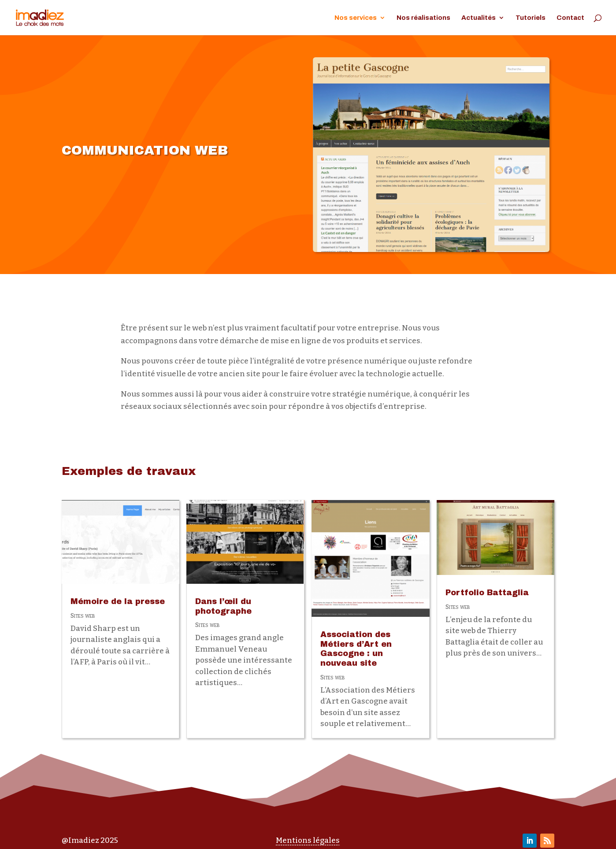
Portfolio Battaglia (487, 593)
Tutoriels (531, 18)
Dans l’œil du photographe (223, 606)
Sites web (83, 616)
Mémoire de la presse (118, 601)
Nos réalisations (423, 18)
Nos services (356, 18)
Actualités (479, 18)
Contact (570, 18)
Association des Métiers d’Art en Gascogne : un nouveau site (356, 649)
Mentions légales (308, 840)
